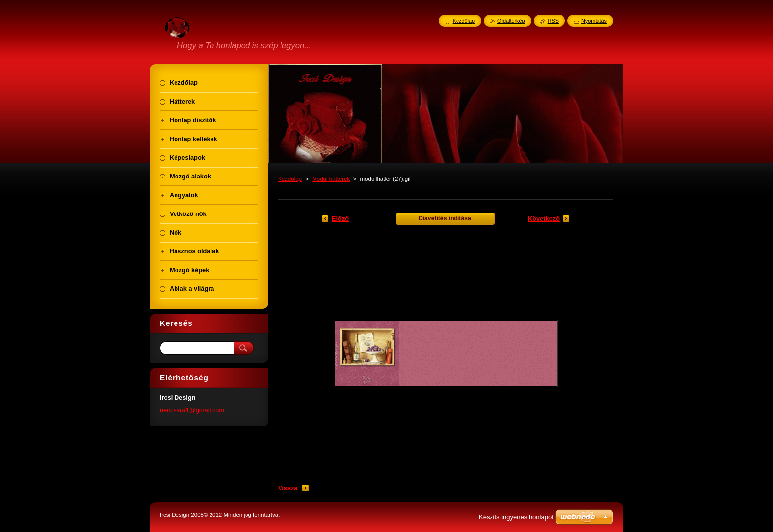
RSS (553, 21)
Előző (340, 219)
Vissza (288, 488)
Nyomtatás (594, 21)
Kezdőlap (290, 179)
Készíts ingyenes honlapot (516, 517)
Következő (544, 219)
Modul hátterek (331, 179)
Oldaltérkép (511, 21)
